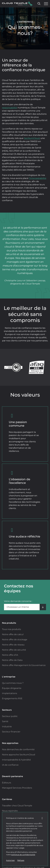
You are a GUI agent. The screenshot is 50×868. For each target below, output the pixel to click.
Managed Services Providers (17, 788)
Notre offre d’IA (10, 655)
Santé (5, 721)
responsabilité (10, 108)
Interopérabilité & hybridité (16, 760)
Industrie (7, 727)
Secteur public (10, 716)
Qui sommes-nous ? (13, 683)
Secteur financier (11, 732)
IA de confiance (10, 765)
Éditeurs (7, 783)
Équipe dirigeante (12, 688)
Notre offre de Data (12, 660)
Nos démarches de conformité (18, 749)
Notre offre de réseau (13, 645)
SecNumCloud (32, 138)
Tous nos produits (11, 629)
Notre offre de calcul (13, 634)
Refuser (21, 860)
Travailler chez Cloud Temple (17, 806)
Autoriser (10, 860)
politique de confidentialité (23, 855)
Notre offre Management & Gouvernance (24, 665)
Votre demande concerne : (18, 601)
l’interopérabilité (38, 178)
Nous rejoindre (10, 811)
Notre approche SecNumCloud (19, 755)
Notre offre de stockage (15, 640)
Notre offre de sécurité (14, 650)
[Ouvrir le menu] (45, 4)
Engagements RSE (12, 698)
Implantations (10, 693)
